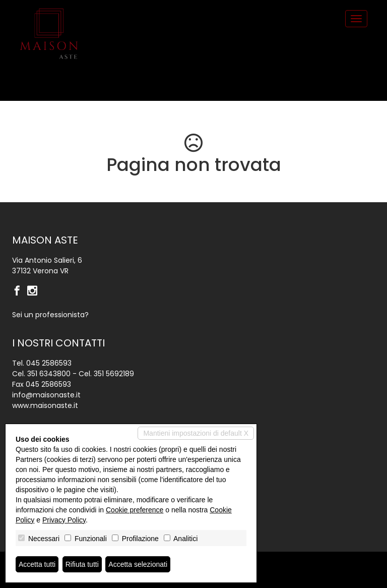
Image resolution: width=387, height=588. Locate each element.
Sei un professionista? (50, 315)
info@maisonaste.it (46, 395)
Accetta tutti (37, 564)
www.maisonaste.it (45, 405)
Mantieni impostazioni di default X (196, 433)
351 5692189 (114, 374)
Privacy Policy (64, 520)
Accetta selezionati (138, 564)
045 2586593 (49, 363)
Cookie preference (135, 510)
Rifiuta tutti (82, 564)
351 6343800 (49, 374)
